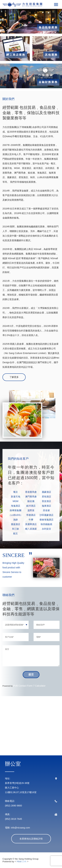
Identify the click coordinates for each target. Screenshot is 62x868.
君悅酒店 (46, 497)
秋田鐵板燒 (46, 524)
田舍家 (46, 510)
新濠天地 (16, 497)
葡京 (16, 492)
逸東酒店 (46, 506)
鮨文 (16, 533)
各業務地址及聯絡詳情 (31, 839)
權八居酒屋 (31, 529)
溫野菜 (31, 510)
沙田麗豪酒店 (46, 515)
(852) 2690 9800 (13, 806)
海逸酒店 (16, 506)
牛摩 (31, 520)
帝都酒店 (31, 515)
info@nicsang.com (20, 828)
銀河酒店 (31, 506)
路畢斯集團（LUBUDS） (15, 513)
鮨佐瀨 (31, 501)
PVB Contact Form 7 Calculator (29, 686)
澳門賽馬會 (31, 497)
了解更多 (14, 377)
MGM (16, 501)
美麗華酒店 (31, 524)
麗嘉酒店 (16, 524)
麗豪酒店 (46, 492)
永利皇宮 (46, 529)
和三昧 (16, 529)
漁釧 (16, 520)
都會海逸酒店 (46, 520)
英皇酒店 (46, 501)
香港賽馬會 (31, 492)
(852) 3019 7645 (13, 819)
